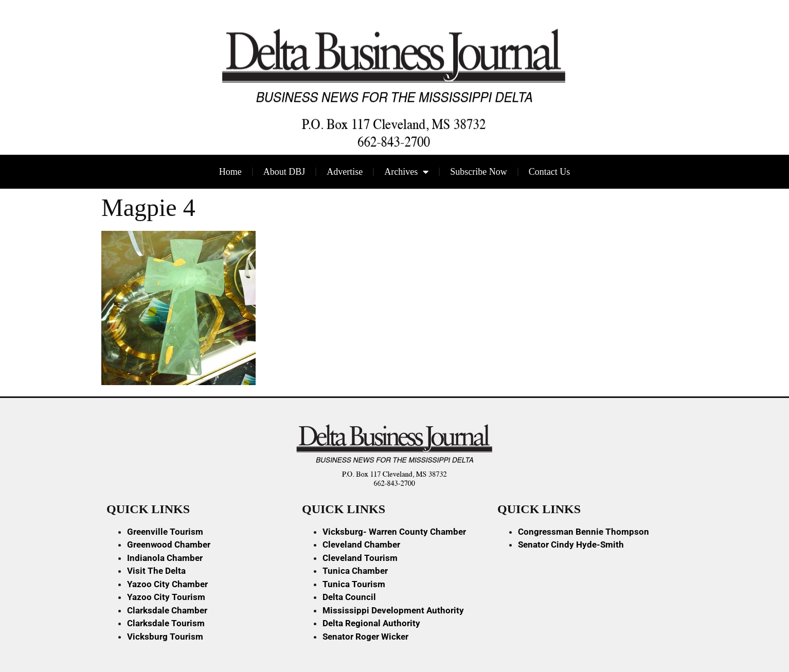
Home (230, 172)
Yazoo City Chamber (167, 584)
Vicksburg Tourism (165, 637)
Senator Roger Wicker (365, 637)
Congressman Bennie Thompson (584, 532)
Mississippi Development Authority (393, 610)
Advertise (345, 172)
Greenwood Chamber (169, 544)
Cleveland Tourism (360, 558)
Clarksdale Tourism (166, 623)
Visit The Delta (156, 571)
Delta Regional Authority (371, 623)
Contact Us (550, 172)
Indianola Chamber (165, 558)
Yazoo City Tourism (166, 597)
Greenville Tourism (165, 532)
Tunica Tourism (354, 584)
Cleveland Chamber (361, 544)
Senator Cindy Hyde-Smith (571, 544)
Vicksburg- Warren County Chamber (394, 532)
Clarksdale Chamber (167, 610)
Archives (406, 172)
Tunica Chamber (355, 571)
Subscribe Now (479, 172)
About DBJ (284, 172)
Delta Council (349, 597)
